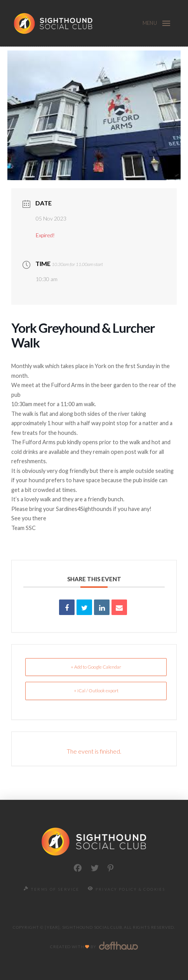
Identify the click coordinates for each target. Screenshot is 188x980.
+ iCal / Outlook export (96, 691)
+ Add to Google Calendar (96, 667)
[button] (166, 23)
